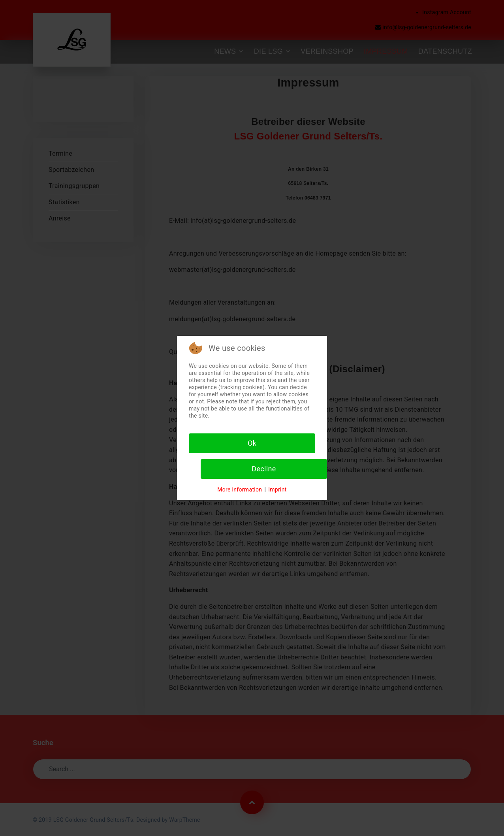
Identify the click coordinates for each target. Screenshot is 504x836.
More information (240, 490)
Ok (252, 443)
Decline (264, 469)
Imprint (277, 490)
